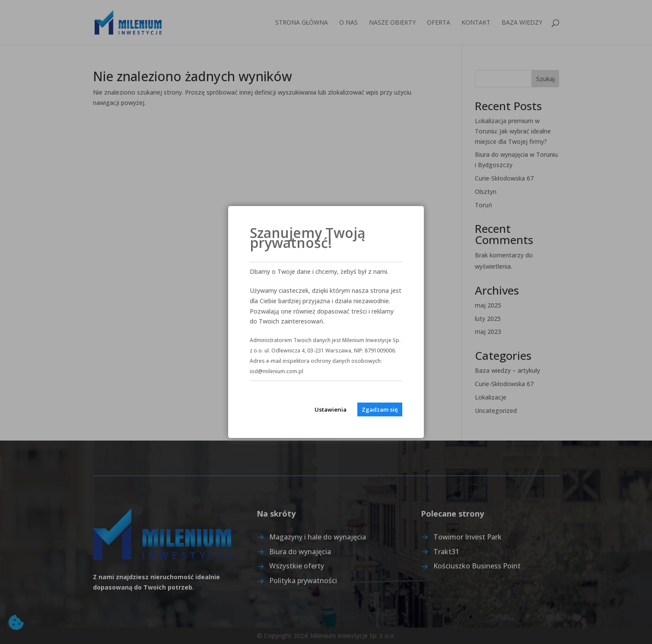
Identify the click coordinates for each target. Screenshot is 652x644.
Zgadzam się (380, 409)
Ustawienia (331, 409)
